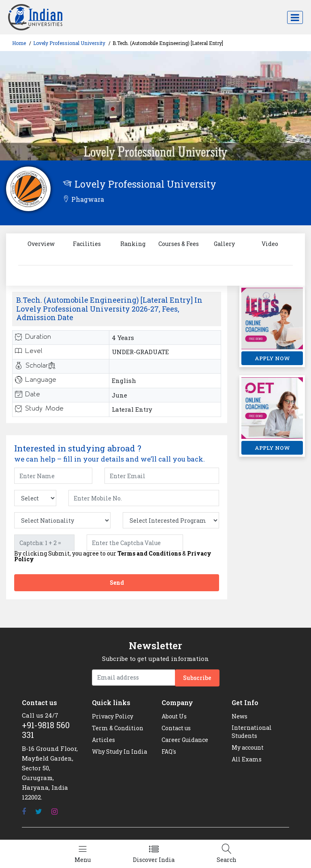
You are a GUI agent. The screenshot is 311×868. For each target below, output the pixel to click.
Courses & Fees (179, 244)
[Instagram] (54, 811)
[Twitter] (39, 811)
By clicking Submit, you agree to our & (113, 556)
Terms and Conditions (149, 553)
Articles (103, 740)
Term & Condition (118, 728)
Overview (41, 244)
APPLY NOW (272, 358)
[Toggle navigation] (295, 17)
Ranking (133, 244)
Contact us (176, 728)
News (240, 716)
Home (19, 43)
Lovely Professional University (69, 43)
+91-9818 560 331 (46, 730)
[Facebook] (24, 811)
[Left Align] (83, 854)
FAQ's (169, 751)
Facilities (87, 244)
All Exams (247, 759)
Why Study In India (119, 751)
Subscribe (197, 678)
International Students (252, 732)
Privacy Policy (113, 716)
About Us (174, 716)
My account (248, 747)
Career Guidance (185, 740)
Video (270, 244)
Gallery (224, 244)
